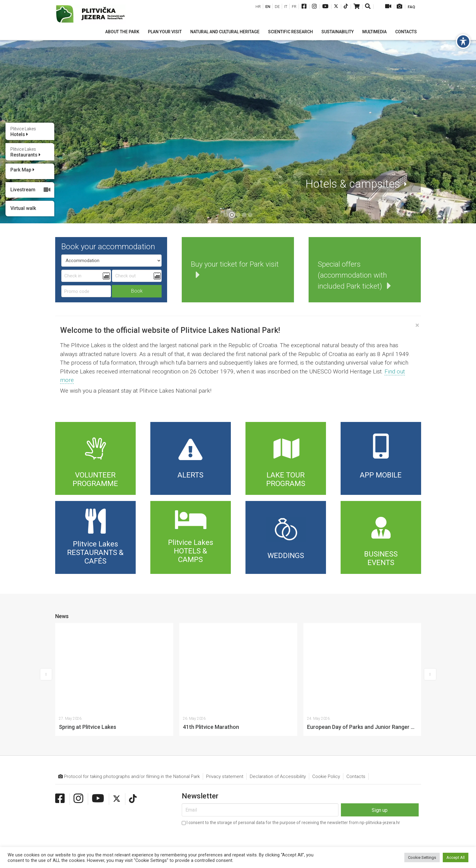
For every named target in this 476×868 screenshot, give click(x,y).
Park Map (22, 170)
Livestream (30, 190)
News (62, 616)
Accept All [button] (456, 857)
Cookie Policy (326, 688)
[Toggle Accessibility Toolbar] (463, 41)
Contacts (356, 688)
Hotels (23, 132)
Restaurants (25, 152)
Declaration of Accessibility (278, 688)
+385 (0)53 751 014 (119, 823)
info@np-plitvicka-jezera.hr (180, 823)
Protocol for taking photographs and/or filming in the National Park (129, 688)
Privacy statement (225, 688)
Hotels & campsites (353, 184)
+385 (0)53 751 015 (80, 823)
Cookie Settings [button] (422, 857)
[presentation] (228, 751)
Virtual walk (23, 208)
